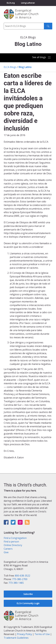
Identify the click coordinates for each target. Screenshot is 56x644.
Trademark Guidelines (16, 638)
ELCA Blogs (10, 67)
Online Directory (13, 545)
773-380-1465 (16, 583)
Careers (8, 549)
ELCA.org (11, 3)
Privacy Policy (24, 634)
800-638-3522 (23, 576)
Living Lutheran (28, 3)
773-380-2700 (20, 579)
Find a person (11, 542)
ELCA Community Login (28, 603)
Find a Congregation (15, 538)
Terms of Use (42, 634)
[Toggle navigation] (42, 57)
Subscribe (28, 594)
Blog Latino (25, 67)
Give (6, 552)
